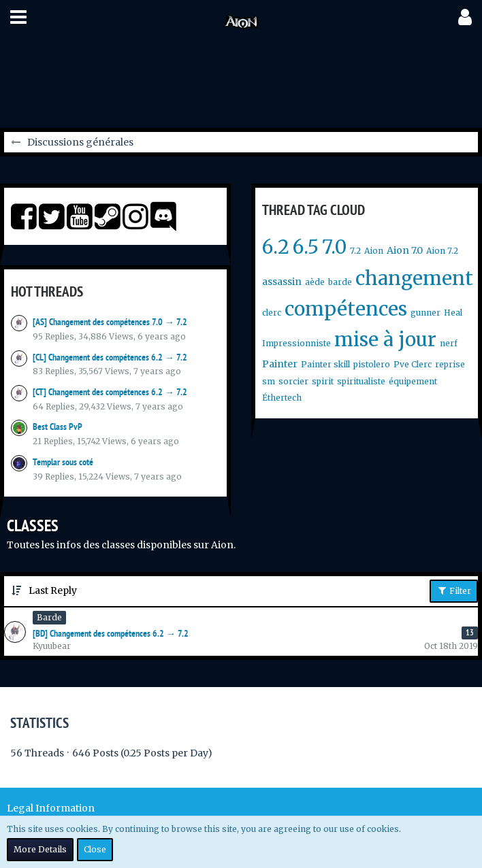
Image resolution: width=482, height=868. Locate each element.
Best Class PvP (58, 427)
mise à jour (385, 339)
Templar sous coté (63, 462)
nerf (449, 343)
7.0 (334, 247)
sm (269, 381)
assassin (282, 282)
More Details (40, 849)
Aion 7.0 (405, 250)
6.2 (276, 247)
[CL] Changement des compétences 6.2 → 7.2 (110, 357)
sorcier (293, 381)
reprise (450, 364)
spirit (323, 381)
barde (340, 282)
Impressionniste (296, 343)
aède (315, 282)
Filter (454, 590)
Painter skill (325, 364)
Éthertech (282, 398)
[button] (18, 17)
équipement (413, 381)
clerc (272, 313)
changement (414, 278)
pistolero (372, 364)
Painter (280, 364)
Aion (374, 251)
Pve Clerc (413, 364)
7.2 (355, 251)
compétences (346, 309)
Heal (453, 313)
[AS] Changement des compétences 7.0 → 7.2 (110, 322)
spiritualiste (361, 381)
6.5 (306, 247)
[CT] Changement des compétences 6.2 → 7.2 (110, 392)
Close (95, 849)
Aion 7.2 (442, 251)
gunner (425, 313)
